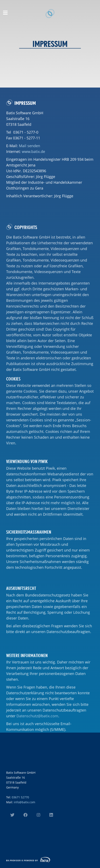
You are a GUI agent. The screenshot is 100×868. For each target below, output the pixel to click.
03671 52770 (20, 797)
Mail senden (30, 154)
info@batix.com (24, 802)
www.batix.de (33, 160)
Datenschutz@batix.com (37, 753)
